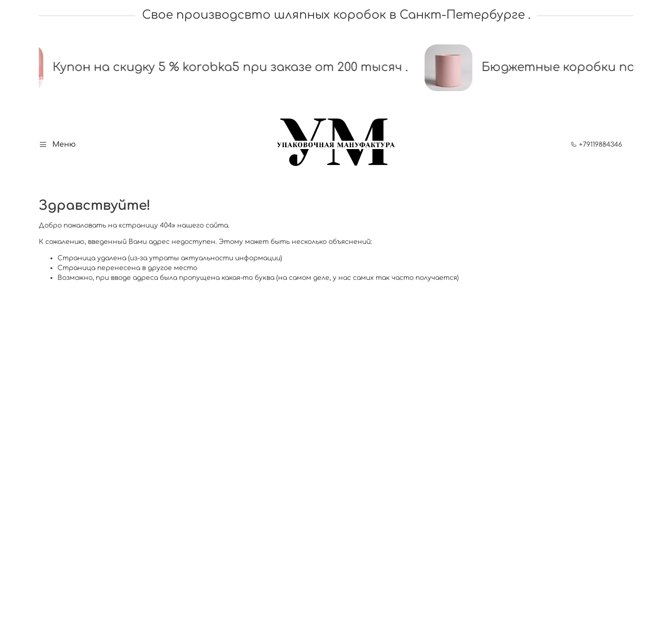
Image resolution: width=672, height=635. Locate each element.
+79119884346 (596, 145)
